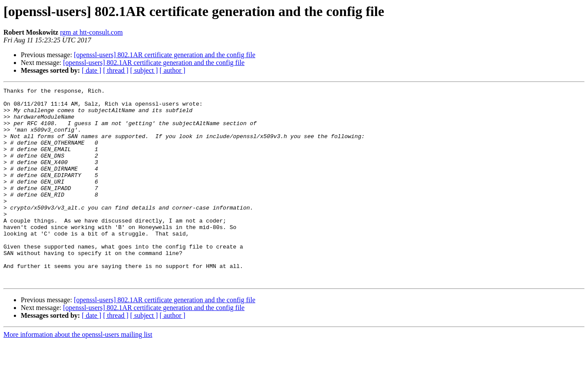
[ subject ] (144, 70)
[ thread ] (116, 70)
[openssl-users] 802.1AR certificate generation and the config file (165, 55)
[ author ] (173, 70)
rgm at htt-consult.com (92, 32)
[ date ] (92, 70)
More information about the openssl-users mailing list (78, 373)
